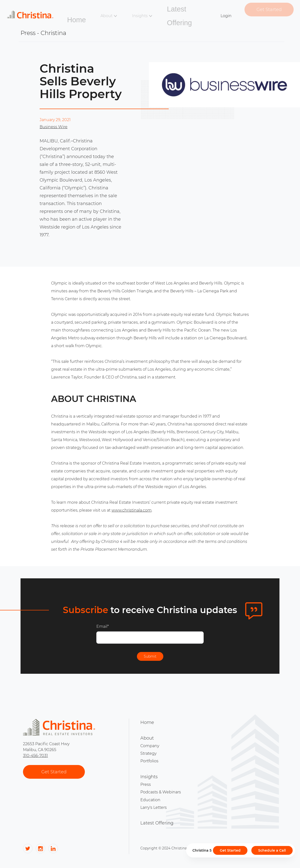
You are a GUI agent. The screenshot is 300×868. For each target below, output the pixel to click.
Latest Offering (180, 13)
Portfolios (149, 759)
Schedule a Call (272, 850)
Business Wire (54, 127)
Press (146, 781)
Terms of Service (238, 839)
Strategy (148, 753)
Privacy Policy (264, 839)
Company (150, 747)
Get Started (265, 11)
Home (88, 13)
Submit (150, 658)
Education (150, 793)
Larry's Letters (154, 799)
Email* (103, 626)
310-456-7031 (35, 757)
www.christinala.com (132, 510)
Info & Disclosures (210, 839)
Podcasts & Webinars (161, 787)
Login (226, 13)
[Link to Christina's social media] (28, 843)
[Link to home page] (42, 12)
